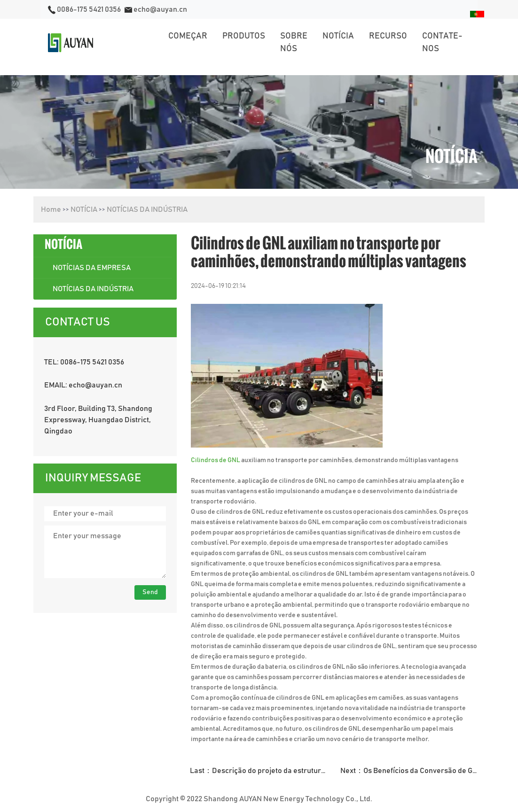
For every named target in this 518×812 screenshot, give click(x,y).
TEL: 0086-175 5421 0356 (84, 362)
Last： (262, 771)
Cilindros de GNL (216, 460)
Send (150, 592)
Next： (412, 771)
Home (51, 209)
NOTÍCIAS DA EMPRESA (92, 268)
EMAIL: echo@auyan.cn (83, 385)
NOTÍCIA (84, 209)
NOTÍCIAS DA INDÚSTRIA (147, 209)
